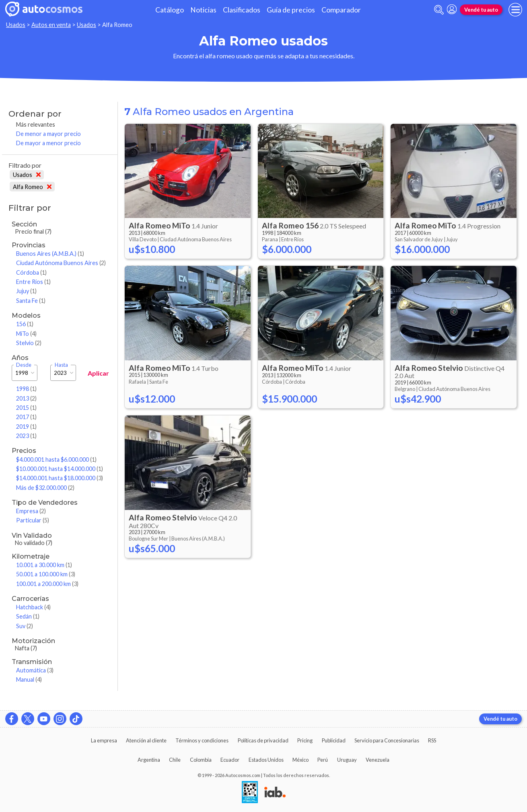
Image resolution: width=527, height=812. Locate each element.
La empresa (104, 740)
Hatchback (33, 607)
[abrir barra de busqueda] (439, 10)
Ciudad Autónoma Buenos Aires (61, 263)
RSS (432, 740)
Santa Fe (31, 301)
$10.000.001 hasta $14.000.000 (60, 469)
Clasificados (242, 10)
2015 (26, 408)
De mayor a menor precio (48, 143)
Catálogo (170, 10)
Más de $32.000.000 (45, 488)
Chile (175, 760)
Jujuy (26, 291)
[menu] (515, 10)
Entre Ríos (33, 282)
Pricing (305, 740)
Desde (24, 365)
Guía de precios (291, 10)
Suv (25, 626)
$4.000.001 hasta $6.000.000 (56, 459)
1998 (26, 389)
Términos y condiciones (202, 740)
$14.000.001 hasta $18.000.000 (60, 478)
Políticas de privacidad (263, 740)
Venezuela (378, 760)
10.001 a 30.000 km (44, 565)
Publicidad (334, 740)
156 (25, 324)
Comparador (341, 10)
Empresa (31, 511)
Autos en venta (51, 25)
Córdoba (31, 272)
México (301, 760)
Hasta (61, 365)
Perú (323, 760)
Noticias (203, 10)
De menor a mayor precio (48, 134)
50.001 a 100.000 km (46, 574)
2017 (26, 417)
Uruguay (347, 760)
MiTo (26, 334)
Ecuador (230, 760)
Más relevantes (36, 124)
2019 (26, 427)
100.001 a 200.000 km (47, 584)
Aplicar (98, 373)
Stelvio (29, 343)
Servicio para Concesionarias (387, 740)
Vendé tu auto (481, 10)
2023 (26, 436)
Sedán (28, 616)
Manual (29, 679)
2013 (26, 398)
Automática (35, 670)
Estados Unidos (266, 760)
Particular (33, 520)
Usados (16, 25)
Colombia (201, 760)
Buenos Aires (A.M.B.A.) (50, 254)
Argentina (149, 760)
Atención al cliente (146, 740)
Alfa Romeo (32, 187)
